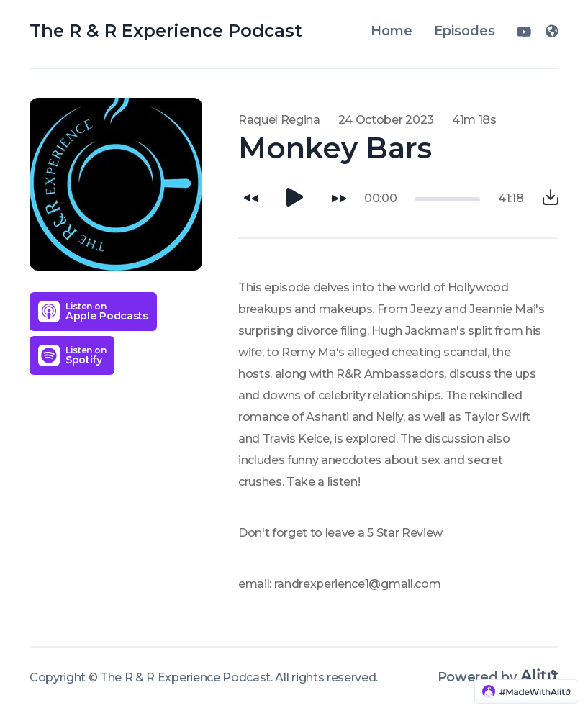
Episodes (465, 31)
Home (392, 31)
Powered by (498, 677)
